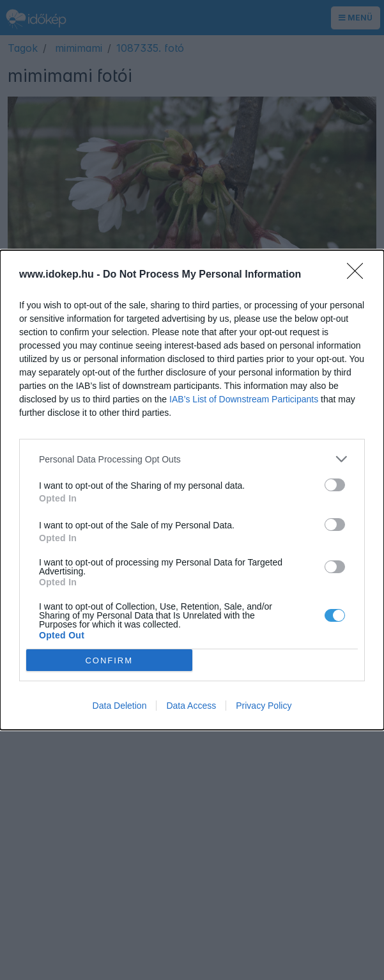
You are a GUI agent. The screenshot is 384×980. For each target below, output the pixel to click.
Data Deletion (120, 706)
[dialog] (192, 490)
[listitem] (192, 459)
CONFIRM (109, 660)
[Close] (359, 275)
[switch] (335, 485)
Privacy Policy (264, 706)
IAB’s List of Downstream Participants (244, 399)
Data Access (191, 706)
